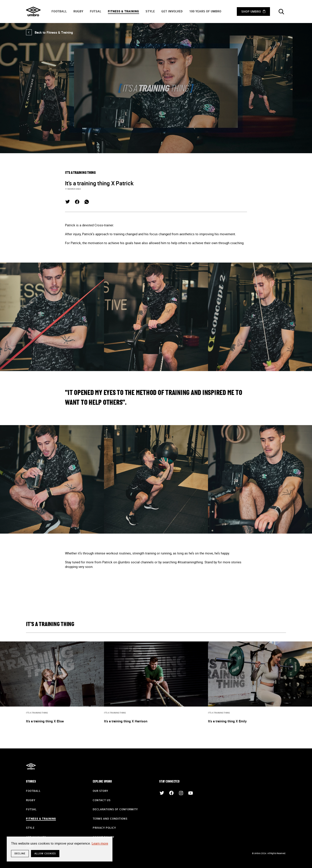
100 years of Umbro (205, 11)
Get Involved (172, 11)
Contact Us (102, 800)
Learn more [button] (100, 843)
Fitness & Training (123, 11)
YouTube (190, 793)
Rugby (78, 11)
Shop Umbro (251, 12)
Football (59, 11)
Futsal (96, 11)
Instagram (181, 793)
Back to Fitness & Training (50, 32)
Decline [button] (20, 853)
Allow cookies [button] (45, 853)
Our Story (100, 791)
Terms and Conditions (110, 819)
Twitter (68, 202)
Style (150, 11)
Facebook (77, 202)
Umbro (33, 12)
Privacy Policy (104, 828)
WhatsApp (87, 202)
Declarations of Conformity (115, 809)
